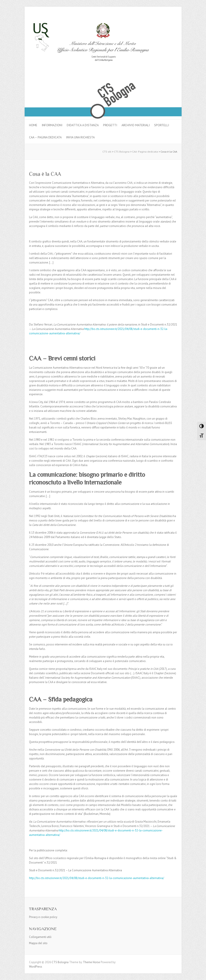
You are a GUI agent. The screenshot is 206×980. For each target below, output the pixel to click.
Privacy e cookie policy (43, 917)
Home (33, 125)
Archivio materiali (136, 125)
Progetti (110, 125)
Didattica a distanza (83, 125)
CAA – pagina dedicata (45, 137)
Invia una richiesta (80, 137)
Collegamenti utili (40, 937)
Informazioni (52, 125)
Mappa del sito (38, 943)
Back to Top (200, 974)
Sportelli (162, 125)
